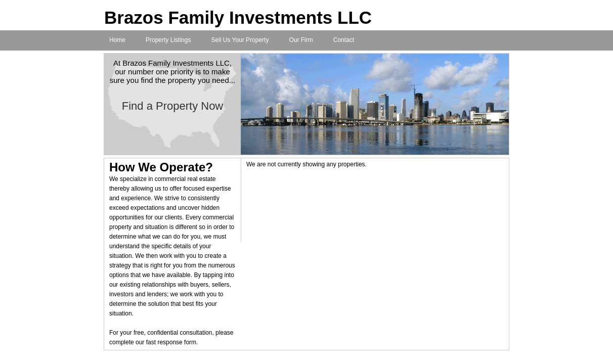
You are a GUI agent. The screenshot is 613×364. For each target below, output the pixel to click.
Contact (344, 40)
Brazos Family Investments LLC (238, 17)
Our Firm (301, 40)
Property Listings (168, 40)
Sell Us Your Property (240, 40)
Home (117, 40)
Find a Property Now (173, 106)
